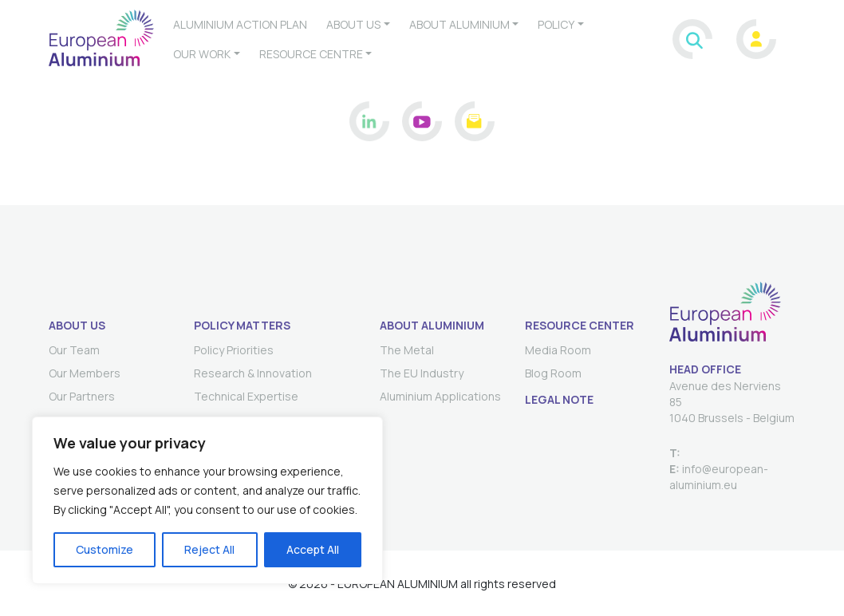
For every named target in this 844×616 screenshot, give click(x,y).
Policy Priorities (234, 350)
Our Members (85, 373)
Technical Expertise (246, 396)
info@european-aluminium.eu (719, 477)
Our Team (74, 350)
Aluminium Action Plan (240, 24)
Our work (202, 54)
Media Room (558, 350)
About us (353, 24)
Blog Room (553, 373)
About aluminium (459, 24)
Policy (556, 24)
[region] (207, 500)
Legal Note (559, 399)
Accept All (313, 549)
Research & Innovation (253, 373)
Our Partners (82, 396)
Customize (105, 549)
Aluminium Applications (440, 396)
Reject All (209, 549)
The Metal (407, 350)
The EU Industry (422, 373)
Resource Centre (311, 54)
